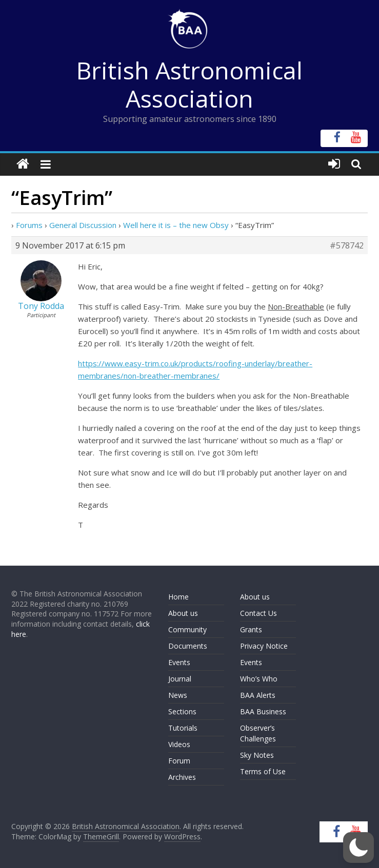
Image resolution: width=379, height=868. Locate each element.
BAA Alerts (258, 695)
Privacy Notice (264, 646)
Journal (180, 679)
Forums (29, 225)
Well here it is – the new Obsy (176, 225)
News (178, 695)
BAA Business (263, 711)
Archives (182, 777)
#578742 (347, 245)
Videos (179, 744)
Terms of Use (263, 771)
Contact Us (258, 613)
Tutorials (183, 728)
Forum (179, 761)
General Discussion (83, 225)
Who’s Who (259, 679)
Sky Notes (257, 755)
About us (183, 613)
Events (179, 662)
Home (178, 597)
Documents (188, 646)
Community (187, 629)
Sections (182, 711)
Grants (251, 629)
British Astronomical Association (189, 84)
